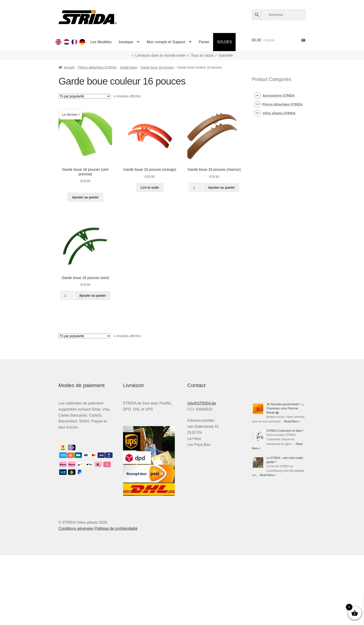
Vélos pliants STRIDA (279, 113)
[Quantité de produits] (196, 187)
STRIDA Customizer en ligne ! (285, 431)
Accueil (69, 67)
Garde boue (129, 67)
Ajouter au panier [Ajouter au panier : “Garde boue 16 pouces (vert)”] (93, 296)
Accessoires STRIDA (279, 95)
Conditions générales (76, 528)
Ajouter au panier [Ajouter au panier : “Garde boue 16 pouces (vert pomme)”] (85, 197)
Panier (204, 42)
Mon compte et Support (166, 42)
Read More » (292, 421)
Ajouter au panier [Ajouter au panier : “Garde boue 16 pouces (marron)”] (221, 187)
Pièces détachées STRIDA (97, 67)
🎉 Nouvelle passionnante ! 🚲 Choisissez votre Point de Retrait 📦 (286, 408)
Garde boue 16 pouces (157, 67)
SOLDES (224, 42)
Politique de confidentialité (116, 528)
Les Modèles (101, 42)
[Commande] (84, 96)
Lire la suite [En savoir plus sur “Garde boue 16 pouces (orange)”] (150, 187)
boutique (126, 42)
